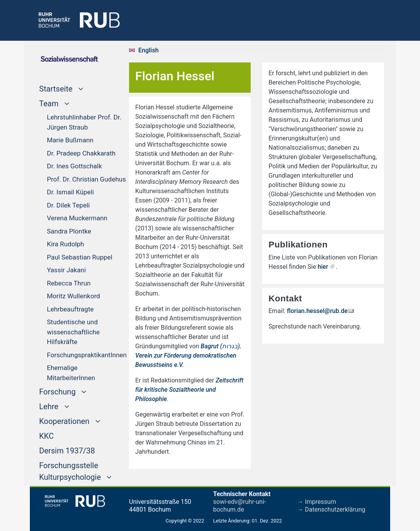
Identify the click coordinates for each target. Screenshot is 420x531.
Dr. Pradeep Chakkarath (81, 153)
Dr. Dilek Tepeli (68, 205)
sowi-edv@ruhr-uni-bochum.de (239, 506)
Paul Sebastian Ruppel (80, 257)
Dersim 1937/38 (67, 450)
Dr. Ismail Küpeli (70, 192)
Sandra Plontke (69, 231)
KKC (46, 435)
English (148, 50)
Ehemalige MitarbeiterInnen (71, 373)
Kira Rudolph (65, 244)
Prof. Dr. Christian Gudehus (86, 179)
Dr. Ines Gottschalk (74, 166)
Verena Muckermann (77, 218)
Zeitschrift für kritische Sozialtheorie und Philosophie (189, 390)
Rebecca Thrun (69, 283)
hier (323, 267)
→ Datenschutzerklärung (331, 509)
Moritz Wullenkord (73, 296)
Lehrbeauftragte (70, 309)
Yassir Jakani (66, 270)
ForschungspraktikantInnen (87, 355)
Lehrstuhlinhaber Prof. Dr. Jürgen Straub (84, 122)
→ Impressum (317, 502)
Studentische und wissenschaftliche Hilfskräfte (73, 332)
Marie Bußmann (70, 140)
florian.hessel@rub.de (317, 311)
